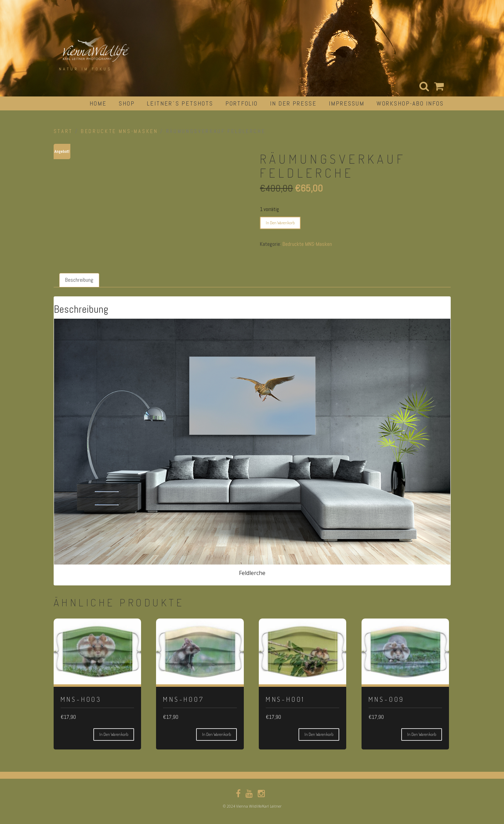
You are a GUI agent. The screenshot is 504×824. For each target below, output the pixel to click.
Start (63, 131)
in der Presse (293, 103)
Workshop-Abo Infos (410, 103)
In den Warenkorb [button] (114, 734)
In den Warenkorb (280, 223)
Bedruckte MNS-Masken (119, 131)
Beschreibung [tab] (79, 280)
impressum (347, 103)
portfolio (242, 103)
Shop (127, 103)
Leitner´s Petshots (180, 103)
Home (98, 103)
